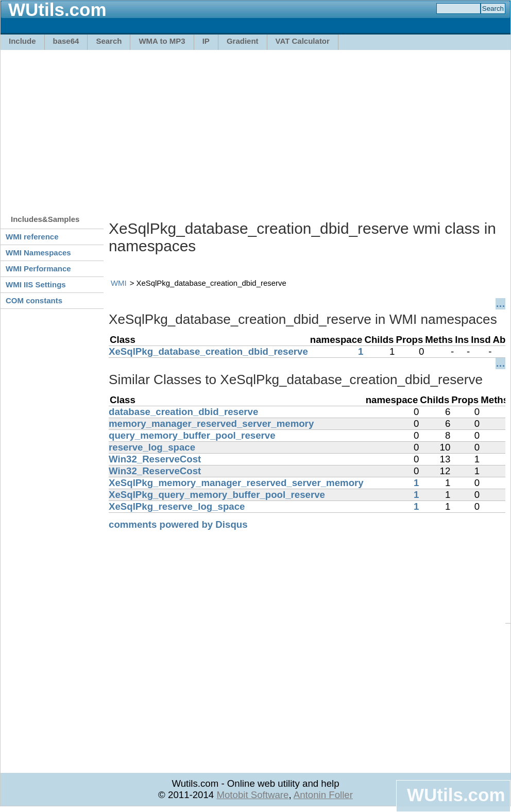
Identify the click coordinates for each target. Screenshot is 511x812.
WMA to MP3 (162, 41)
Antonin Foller (323, 795)
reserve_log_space (152, 447)
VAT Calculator (303, 41)
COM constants (34, 300)
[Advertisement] (177, 127)
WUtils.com (456, 795)
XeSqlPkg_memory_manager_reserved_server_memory (236, 483)
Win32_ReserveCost (155, 459)
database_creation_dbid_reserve (183, 412)
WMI (119, 283)
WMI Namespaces (38, 253)
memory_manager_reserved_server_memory (211, 424)
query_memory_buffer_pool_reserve (192, 435)
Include (22, 41)
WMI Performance (38, 269)
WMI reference (32, 237)
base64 (66, 41)
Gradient (243, 41)
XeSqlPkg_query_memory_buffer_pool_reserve (217, 495)
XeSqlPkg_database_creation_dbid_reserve (208, 351)
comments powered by (178, 524)
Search (109, 41)
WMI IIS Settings (36, 284)
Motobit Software (252, 795)
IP (206, 41)
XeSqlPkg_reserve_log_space (177, 506)
